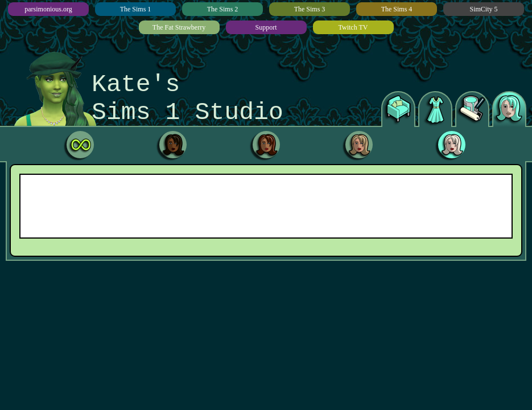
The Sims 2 (223, 9)
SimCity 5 (483, 9)
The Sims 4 (397, 9)
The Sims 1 (136, 9)
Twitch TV (353, 27)
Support (266, 27)
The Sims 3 (310, 9)
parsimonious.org (48, 9)
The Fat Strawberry (179, 27)
